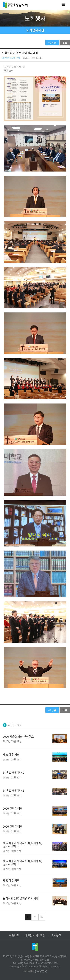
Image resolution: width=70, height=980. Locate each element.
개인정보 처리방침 (35, 935)
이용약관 (14, 935)
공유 (52, 43)
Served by (35, 971)
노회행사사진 (35, 30)
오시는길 (56, 935)
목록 (65, 43)
